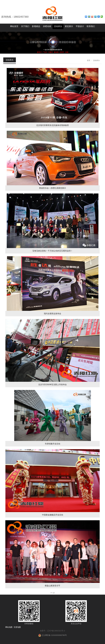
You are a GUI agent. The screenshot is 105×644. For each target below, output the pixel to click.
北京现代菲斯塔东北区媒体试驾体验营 (52, 125)
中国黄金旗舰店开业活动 (52, 515)
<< (51, 593)
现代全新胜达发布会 (52, 314)
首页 (89, 60)
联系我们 (91, 26)
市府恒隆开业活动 (52, 444)
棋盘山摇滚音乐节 (52, 586)
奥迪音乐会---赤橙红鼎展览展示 (52, 188)
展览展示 (69, 26)
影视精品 (36, 26)
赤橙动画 (47, 26)
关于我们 (25, 26)
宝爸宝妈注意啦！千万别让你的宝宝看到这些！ (52, 251)
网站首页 (14, 26)
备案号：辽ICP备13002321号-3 (52, 631)
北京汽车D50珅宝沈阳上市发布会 (52, 384)
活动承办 (58, 26)
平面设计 (80, 26)
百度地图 (17, 627)
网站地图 (9, 627)
